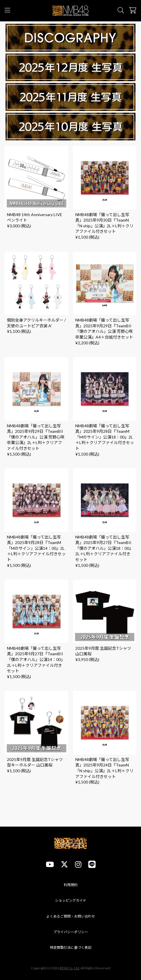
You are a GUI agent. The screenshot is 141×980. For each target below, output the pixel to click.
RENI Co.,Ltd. (70, 968)
